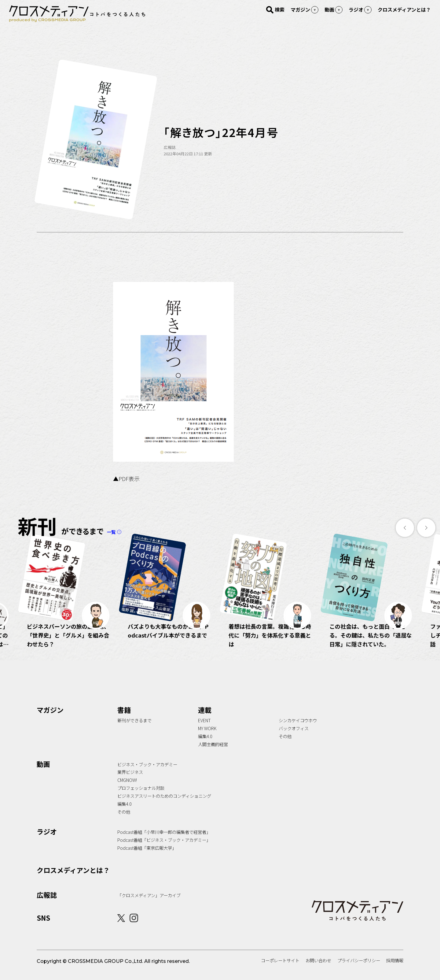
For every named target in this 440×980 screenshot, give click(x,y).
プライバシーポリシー (359, 969)
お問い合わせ (318, 969)
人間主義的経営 (213, 753)
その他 (285, 745)
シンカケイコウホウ (298, 729)
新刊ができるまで (134, 729)
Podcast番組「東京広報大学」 (147, 857)
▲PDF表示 (126, 479)
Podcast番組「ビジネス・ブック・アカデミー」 (164, 849)
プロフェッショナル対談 (141, 797)
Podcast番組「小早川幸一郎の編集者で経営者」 (164, 841)
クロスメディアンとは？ (73, 879)
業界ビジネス (130, 781)
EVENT (204, 729)
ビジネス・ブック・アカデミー (147, 773)
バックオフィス (294, 737)
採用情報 (395, 969)
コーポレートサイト (280, 969)
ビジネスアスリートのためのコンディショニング (164, 805)
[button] (405, 528)
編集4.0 (205, 745)
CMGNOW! (127, 789)
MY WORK (207, 737)
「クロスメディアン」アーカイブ (149, 904)
